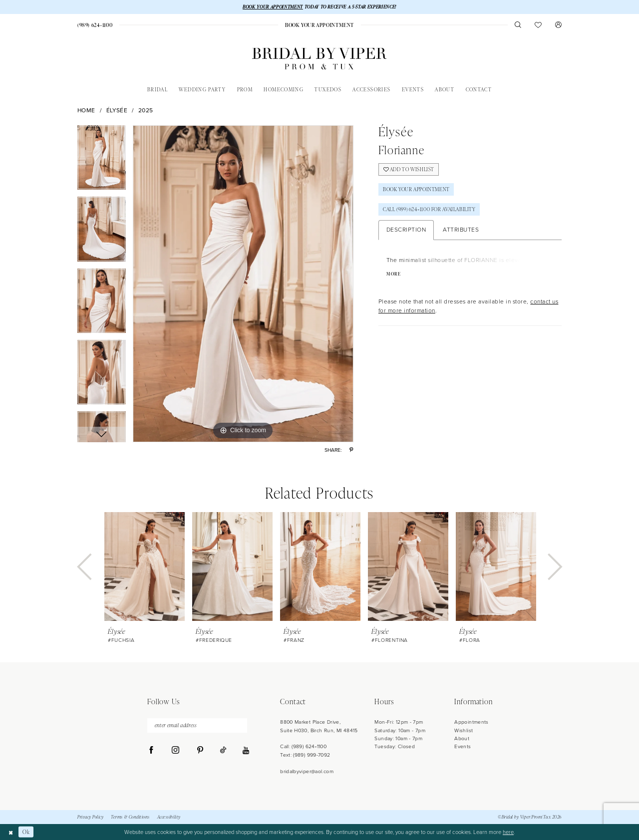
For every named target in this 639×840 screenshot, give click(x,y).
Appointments (471, 722)
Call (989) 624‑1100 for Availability (429, 209)
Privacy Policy (90, 817)
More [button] (394, 274)
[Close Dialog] (11, 832)
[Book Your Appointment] (319, 25)
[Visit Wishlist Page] (538, 25)
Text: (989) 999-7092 (305, 755)
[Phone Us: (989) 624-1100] (95, 25)
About (462, 738)
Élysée (117, 111)
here (508, 832)
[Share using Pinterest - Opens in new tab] (351, 450)
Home (86, 111)
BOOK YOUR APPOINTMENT (273, 7)
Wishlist (464, 730)
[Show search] (518, 25)
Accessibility (169, 817)
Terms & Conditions (130, 817)
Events (463, 746)
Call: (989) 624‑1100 (303, 746)
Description (406, 230)
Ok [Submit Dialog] (26, 832)
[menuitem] (95, 25)
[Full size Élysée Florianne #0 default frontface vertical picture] (243, 284)
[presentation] (145, 567)
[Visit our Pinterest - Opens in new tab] (200, 751)
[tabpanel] (102, 161)
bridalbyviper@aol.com (307, 771)
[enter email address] (197, 725)
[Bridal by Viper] (319, 59)
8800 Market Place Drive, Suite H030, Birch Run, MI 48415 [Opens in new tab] (319, 726)
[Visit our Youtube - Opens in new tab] (246, 751)
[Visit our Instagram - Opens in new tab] (175, 751)
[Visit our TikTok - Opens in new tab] (223, 751)
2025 (146, 111)
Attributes (461, 230)
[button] (558, 25)
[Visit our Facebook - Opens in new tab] (152, 751)
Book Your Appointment (416, 189)
